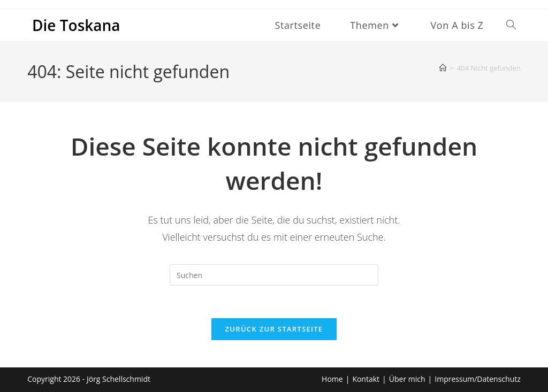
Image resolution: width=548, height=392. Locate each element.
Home (332, 379)
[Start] (443, 68)
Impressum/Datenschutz (478, 379)
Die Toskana (76, 25)
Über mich (407, 379)
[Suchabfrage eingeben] (274, 275)
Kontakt (366, 379)
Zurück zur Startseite (274, 329)
